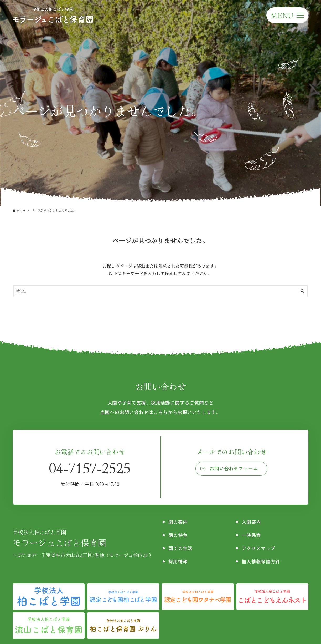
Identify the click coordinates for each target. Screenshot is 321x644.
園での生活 (182, 548)
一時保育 (252, 535)
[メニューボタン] (287, 15)
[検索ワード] (160, 291)
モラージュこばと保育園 (83, 538)
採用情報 (179, 561)
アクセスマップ (260, 548)
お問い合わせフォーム (234, 469)
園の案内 (179, 522)
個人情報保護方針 (262, 561)
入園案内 (252, 522)
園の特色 (179, 535)
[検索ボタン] (302, 291)
